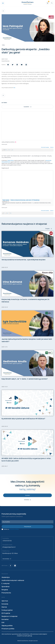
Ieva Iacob (49, 160)
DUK (3, 622)
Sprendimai (5, 587)
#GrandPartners (6, 162)
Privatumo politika (8, 629)
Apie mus (5, 601)
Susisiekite (27, 107)
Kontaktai (5, 619)
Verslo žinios (11, 160)
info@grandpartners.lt (9, 547)
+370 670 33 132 (7, 541)
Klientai (4, 607)
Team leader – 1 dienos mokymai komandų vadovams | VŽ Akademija (21, 200)
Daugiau (49, 229)
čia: (15, 88)
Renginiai (5, 590)
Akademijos (6, 577)
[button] (8, 65)
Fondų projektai (7, 610)
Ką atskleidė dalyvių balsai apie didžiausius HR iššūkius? (23, 419)
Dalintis (52, 147)
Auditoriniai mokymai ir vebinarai (13, 580)
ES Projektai (6, 613)
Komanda (5, 604)
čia (31, 636)
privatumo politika (14, 529)
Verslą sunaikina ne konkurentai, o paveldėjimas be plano (23, 260)
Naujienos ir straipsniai (9, 616)
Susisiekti (27, 495)
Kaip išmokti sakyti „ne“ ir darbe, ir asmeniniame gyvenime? (25, 379)
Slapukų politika (7, 626)
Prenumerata (6, 593)
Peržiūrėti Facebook (45, 147)
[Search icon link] (52, 3)
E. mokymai (5, 583)
